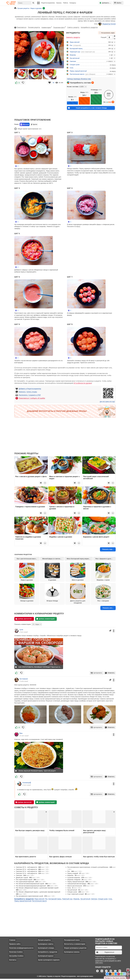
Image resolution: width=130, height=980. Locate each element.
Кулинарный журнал (46, 955)
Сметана (73, 61)
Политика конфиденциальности (21, 947)
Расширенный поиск (72, 939)
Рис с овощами (103, 593)
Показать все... (108, 608)
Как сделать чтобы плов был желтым (99, 856)
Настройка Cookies (16, 955)
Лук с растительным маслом (27, 559)
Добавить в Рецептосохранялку (30, 389)
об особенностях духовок (83, 383)
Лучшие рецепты (44, 939)
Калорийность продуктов (89, 27)
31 (19, 83)
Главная (12, 939)
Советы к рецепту (73, 27)
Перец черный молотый (78, 71)
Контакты (13, 959)
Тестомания (24, 679)
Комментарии (47, 27)
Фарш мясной (75, 42)
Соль (72, 68)
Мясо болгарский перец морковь (79, 559)
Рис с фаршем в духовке (104, 559)
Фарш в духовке (27, 572)
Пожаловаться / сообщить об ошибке (32, 398)
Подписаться (105, 951)
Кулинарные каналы (72, 951)
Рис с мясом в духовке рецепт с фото (31, 476)
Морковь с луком (103, 572)
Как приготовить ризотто (26, 856)
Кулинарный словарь (46, 947)
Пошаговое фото (60, 27)
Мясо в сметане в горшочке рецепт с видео (64, 477)
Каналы (59, 3)
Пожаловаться (20, 27)
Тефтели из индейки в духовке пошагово (28, 538)
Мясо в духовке (78, 572)
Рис (71, 45)
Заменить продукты (73, 37)
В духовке (52, 572)
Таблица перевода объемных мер (79, 79)
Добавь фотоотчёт (24, 619)
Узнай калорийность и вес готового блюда (87, 108)
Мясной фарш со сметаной (52, 559)
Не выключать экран (107, 33)
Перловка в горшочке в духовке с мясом (97, 508)
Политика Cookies (16, 951)
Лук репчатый (75, 58)
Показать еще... (108, 549)
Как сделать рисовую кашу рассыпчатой (94, 831)
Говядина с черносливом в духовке (30, 507)
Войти (118, 3)
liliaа (21, 733)
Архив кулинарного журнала (49, 959)
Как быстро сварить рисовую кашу (30, 830)
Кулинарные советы (46, 943)
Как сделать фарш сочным (60, 856)
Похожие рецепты (34, 27)
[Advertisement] (39, 100)
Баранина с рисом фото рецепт (96, 537)
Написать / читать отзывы (28, 392)
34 (53, 83)
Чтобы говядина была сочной (62, 830)
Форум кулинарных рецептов (75, 947)
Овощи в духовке (27, 593)
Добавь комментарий (45, 619)
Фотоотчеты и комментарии (75, 943)
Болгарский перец (76, 48)
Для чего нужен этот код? (107, 402)
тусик (21, 630)
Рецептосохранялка (48, 3)
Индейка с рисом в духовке (61, 537)
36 (19, 727)
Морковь (73, 55)
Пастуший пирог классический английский (96, 477)
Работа (66, 3)
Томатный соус (75, 52)
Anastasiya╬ (27, 782)
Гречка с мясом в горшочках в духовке (62, 508)
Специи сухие (75, 65)
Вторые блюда (52, 593)
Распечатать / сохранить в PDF (30, 395)
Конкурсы (73, 3)
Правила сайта (15, 943)
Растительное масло (77, 74)
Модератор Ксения (107, 24)
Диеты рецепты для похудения (78, 594)
